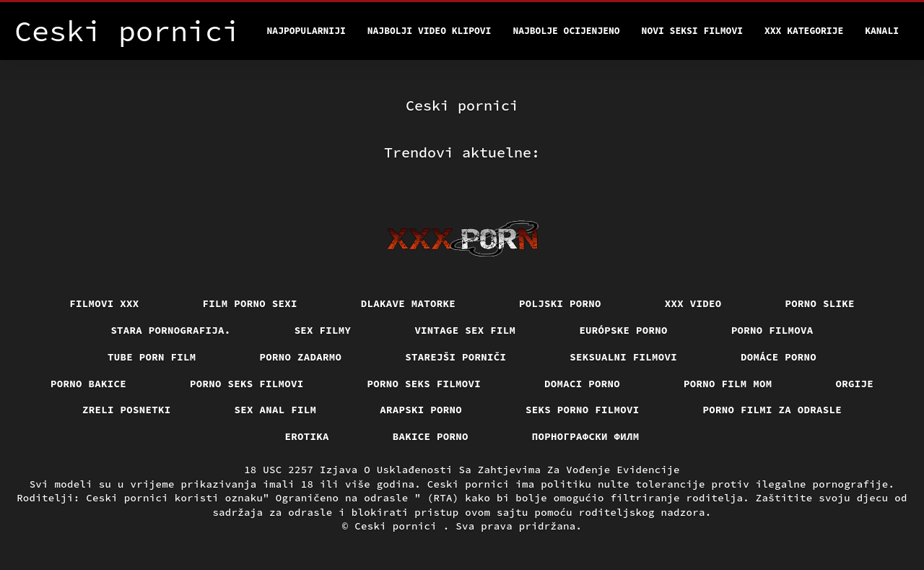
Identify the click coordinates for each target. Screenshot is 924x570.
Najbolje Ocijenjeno (566, 31)
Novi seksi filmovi (692, 31)
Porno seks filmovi (247, 384)
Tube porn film (152, 357)
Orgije (855, 384)
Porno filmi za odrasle (773, 410)
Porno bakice (88, 384)
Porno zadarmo (301, 357)
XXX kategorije (804, 31)
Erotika (307, 436)
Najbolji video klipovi (430, 31)
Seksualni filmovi (623, 357)
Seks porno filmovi (583, 410)
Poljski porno (560, 303)
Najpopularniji (306, 31)
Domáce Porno (779, 357)
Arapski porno (421, 410)
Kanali (882, 31)
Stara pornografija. (170, 330)
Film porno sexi (250, 303)
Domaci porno (582, 384)
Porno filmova (772, 330)
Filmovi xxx (104, 303)
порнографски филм (586, 436)
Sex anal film (276, 410)
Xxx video (693, 303)
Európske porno (623, 330)
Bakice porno (431, 436)
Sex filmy (323, 330)
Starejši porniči (456, 357)
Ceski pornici (399, 526)
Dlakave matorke (408, 303)
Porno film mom (728, 384)
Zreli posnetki (127, 410)
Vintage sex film (465, 330)
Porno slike (820, 303)
